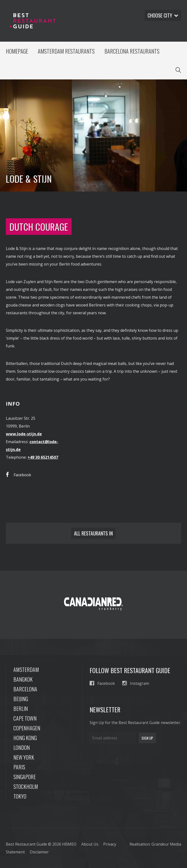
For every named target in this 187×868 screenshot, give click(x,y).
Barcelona (25, 689)
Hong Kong (25, 738)
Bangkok (23, 679)
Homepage (17, 51)
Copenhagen (27, 728)
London (22, 747)
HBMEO (69, 844)
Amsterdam (26, 669)
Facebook (19, 475)
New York (24, 757)
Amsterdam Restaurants (66, 51)
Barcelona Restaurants (132, 51)
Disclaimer (39, 852)
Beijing (21, 699)
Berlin (21, 708)
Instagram (136, 683)
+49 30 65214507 (43, 457)
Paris (19, 767)
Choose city (163, 15)
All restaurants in (93, 533)
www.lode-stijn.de (24, 434)
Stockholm (26, 786)
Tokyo (20, 796)
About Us (90, 844)
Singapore (25, 777)
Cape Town (25, 718)
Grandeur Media (166, 844)
